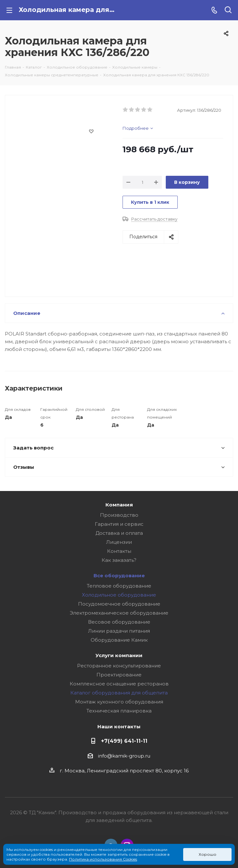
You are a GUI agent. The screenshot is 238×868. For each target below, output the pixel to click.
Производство (119, 515)
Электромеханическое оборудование (119, 613)
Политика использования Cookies (103, 859)
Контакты (119, 551)
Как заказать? (119, 560)
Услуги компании (119, 655)
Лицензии (119, 542)
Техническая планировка (119, 711)
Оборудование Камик (119, 640)
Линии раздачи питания (119, 631)
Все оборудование (119, 576)
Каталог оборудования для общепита (119, 693)
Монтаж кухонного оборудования (119, 702)
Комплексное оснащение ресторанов (119, 684)
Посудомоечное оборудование (119, 604)
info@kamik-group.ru (124, 756)
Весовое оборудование (119, 622)
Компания (119, 505)
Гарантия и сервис (119, 524)
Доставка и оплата (119, 533)
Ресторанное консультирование (119, 666)
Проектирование (119, 675)
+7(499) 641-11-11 (124, 741)
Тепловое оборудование (119, 586)
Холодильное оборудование (119, 595)
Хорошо (208, 854)
